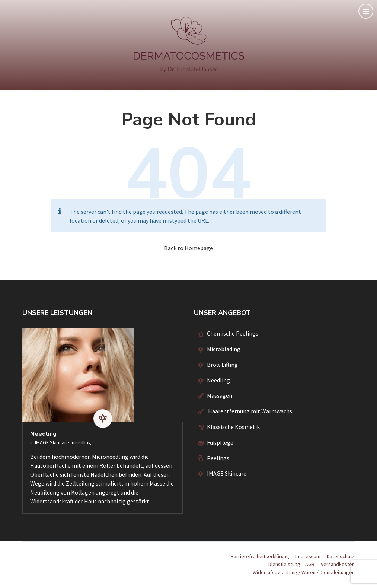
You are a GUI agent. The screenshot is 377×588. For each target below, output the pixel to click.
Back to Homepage (188, 248)
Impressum (308, 556)
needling (82, 442)
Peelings (218, 458)
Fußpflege (220, 442)
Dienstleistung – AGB (291, 564)
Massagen (220, 395)
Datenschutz (341, 556)
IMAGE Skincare (52, 442)
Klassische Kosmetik (233, 427)
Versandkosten (338, 564)
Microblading (224, 349)
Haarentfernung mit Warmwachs (250, 411)
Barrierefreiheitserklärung (260, 556)
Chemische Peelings (233, 333)
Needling (43, 434)
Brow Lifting (222, 365)
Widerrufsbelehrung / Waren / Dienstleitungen (304, 572)
